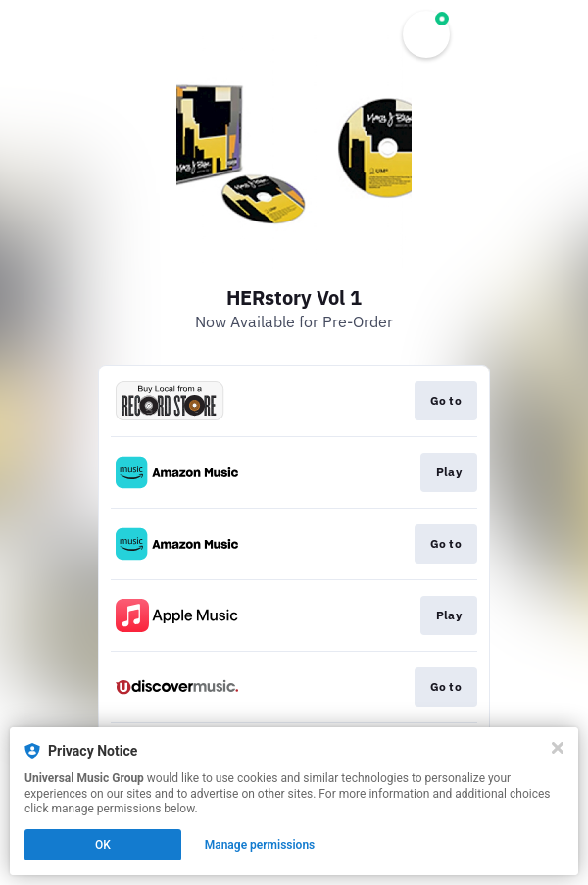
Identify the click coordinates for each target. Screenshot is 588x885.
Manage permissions (260, 845)
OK (103, 845)
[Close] (558, 748)
